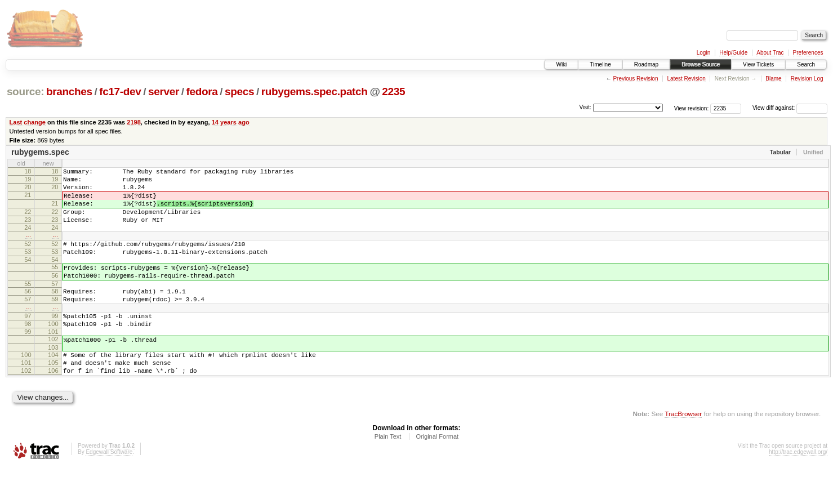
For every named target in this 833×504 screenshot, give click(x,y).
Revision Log (807, 79)
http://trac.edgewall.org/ (798, 489)
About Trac (770, 53)
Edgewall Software (109, 489)
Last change (28, 122)
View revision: (692, 108)
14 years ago (231, 122)
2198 (134, 122)
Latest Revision (686, 79)
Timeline (600, 64)
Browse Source (701, 64)
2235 (393, 92)
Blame (773, 79)
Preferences (808, 53)
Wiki (561, 64)
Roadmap (646, 64)
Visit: (585, 107)
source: (25, 92)
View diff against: (790, 108)
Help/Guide (733, 53)
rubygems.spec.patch (315, 92)
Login (703, 53)
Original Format (437, 474)
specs (239, 92)
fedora (202, 92)
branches (69, 92)
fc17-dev (120, 92)
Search (806, 64)
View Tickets (758, 64)
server (164, 92)
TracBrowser (683, 451)
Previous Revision (635, 79)
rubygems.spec (40, 152)
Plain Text (388, 474)
